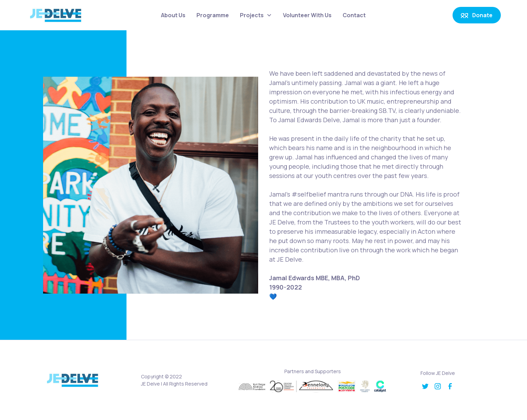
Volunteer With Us (307, 15)
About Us (173, 15)
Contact (354, 15)
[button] (256, 15)
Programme (213, 15)
